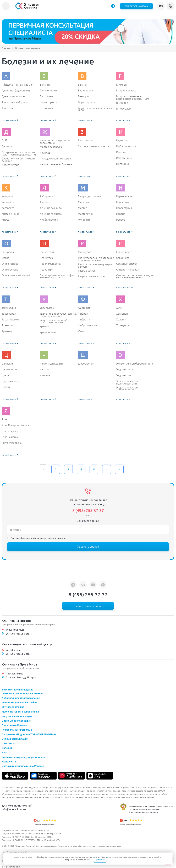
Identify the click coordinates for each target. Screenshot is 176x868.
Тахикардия (9, 308)
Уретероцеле (48, 332)
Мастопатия (85, 214)
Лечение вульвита (51, 208)
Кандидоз (8, 202)
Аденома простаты (13, 96)
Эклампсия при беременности (135, 363)
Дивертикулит (10, 165)
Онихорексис (10, 269)
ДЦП (4, 140)
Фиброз (83, 314)
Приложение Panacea (14, 725)
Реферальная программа (17, 730)
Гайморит (122, 85)
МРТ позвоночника (13, 707)
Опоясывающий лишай (16, 275)
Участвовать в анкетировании (144, 812)
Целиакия (8, 363)
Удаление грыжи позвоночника (20, 712)
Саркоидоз (123, 258)
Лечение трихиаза (51, 214)
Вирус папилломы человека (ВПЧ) (95, 109)
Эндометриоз (124, 369)
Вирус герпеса (87, 102)
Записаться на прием (136, 6)
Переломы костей (51, 264)
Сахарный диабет (127, 264)
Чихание (45, 375)
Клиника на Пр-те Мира (19, 664)
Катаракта (8, 208)
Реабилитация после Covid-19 (20, 703)
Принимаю (100, 860)
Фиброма (84, 319)
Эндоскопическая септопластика (127, 389)
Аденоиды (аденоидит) (16, 90)
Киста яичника (10, 214)
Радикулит (84, 252)
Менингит (84, 220)
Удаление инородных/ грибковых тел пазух (53, 321)
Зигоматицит (86, 140)
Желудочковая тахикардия (56, 158)
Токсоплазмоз (10, 319)
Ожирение (8, 252)
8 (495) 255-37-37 (170, 6)
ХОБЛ (120, 308)
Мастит (82, 208)
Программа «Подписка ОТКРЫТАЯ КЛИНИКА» (29, 734)
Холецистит (123, 325)
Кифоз (6, 220)
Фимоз (82, 331)
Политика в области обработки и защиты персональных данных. (89, 846)
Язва (4, 419)
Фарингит (84, 308)
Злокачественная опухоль (94, 146)
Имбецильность (126, 146)
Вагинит (83, 85)
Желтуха (45, 153)
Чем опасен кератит (52, 363)
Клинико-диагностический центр (27, 644)
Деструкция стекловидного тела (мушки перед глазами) (19, 153)
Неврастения (124, 208)
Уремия (44, 326)
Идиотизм (122, 140)
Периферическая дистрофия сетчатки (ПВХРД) (57, 276)
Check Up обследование (16, 721)
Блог (5, 752)
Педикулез (46, 258)
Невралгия (123, 202)
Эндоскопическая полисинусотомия (127, 382)
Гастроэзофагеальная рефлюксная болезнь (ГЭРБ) (133, 97)
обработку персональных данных (48, 538)
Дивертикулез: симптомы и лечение (18, 160)
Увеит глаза (47, 308)
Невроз (121, 220)
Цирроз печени (11, 381)
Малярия (84, 202)
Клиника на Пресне (16, 620)
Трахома (7, 331)
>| (119, 469)
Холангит (122, 319)
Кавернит (7, 196)
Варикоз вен (86, 90)
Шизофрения (86, 363)
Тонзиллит (8, 325)
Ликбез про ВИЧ (50, 220)
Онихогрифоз (10, 264)
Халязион (122, 314)
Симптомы (8, 744)
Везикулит (84, 96)
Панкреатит (47, 252)
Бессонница (47, 108)
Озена (5, 258)
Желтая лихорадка (51, 147)
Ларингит (46, 202)
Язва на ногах (10, 437)
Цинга (5, 375)
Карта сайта (9, 762)
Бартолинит (47, 96)
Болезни (7, 748)
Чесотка (45, 369)
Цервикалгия (10, 369)
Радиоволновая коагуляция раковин (95, 265)
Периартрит (47, 269)
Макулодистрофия (89, 196)
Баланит (45, 85)
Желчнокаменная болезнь (56, 164)
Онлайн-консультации (15, 739)
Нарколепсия (124, 196)
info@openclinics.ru (14, 809)
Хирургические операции (17, 716)
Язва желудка (10, 431)
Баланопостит (48, 90)
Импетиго (122, 152)
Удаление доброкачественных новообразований (58, 315)
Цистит (6, 387)
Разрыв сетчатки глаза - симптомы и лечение (92, 277)
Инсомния (122, 164)
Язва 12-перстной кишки (16, 425)
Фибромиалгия (87, 325)
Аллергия (8, 108)
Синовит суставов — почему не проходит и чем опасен (135, 276)
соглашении (84, 860)
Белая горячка (49, 102)
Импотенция (124, 158)
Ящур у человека (12, 443)
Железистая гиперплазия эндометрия (55, 141)
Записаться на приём (88, 606)
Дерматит (8, 146)
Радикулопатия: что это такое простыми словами (96, 259)
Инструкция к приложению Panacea (23, 766)
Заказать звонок (88, 547)
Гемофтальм (124, 108)
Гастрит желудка (126, 90)
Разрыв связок (87, 271)
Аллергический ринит (15, 102)
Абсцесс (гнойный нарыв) (17, 85)
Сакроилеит (123, 252)
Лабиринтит (47, 196)
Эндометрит (124, 375)
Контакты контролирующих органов (23, 757)
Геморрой (122, 103)
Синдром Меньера (127, 269)
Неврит (121, 214)
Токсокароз (9, 314)
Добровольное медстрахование (21, 698)
